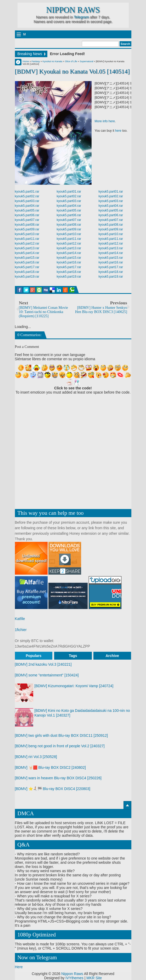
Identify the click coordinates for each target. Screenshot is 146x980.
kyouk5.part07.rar (27, 220)
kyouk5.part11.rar (27, 239)
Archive (112, 656)
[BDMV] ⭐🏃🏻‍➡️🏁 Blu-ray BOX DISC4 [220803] (53, 789)
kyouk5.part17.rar (27, 267)
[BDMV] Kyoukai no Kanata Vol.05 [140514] (72, 71)
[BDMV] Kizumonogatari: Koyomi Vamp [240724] (74, 686)
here (118, 131)
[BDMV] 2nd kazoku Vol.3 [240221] (43, 664)
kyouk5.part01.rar (27, 192)
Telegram (81, 17)
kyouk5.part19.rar (27, 277)
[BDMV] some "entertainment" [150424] (47, 675)
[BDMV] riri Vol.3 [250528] (36, 757)
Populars (33, 656)
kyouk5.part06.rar (27, 215)
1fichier (21, 630)
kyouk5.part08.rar (27, 225)
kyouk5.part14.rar (27, 253)
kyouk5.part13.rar (27, 248)
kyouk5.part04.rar (27, 206)
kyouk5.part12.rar (27, 243)
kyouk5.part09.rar (27, 229)
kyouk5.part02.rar (27, 196)
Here (19, 967)
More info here (105, 121)
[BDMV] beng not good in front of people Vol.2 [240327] (60, 746)
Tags (73, 656)
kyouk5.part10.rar (27, 234)
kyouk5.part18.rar (27, 272)
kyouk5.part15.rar (27, 258)
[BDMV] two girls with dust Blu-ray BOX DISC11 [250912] (61, 735)
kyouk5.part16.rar (27, 262)
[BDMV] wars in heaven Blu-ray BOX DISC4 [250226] (58, 778)
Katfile (20, 619)
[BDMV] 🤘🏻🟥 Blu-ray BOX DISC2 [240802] (50, 767)
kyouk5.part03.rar (27, 201)
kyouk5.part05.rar (27, 210)
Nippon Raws (73, 10)
